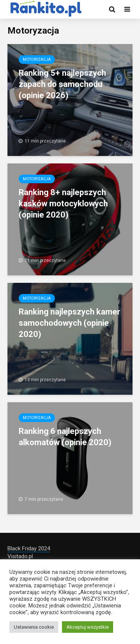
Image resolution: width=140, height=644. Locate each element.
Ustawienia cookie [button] (34, 627)
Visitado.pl (20, 556)
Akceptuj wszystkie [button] (88, 627)
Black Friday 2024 (29, 548)
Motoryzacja (37, 60)
